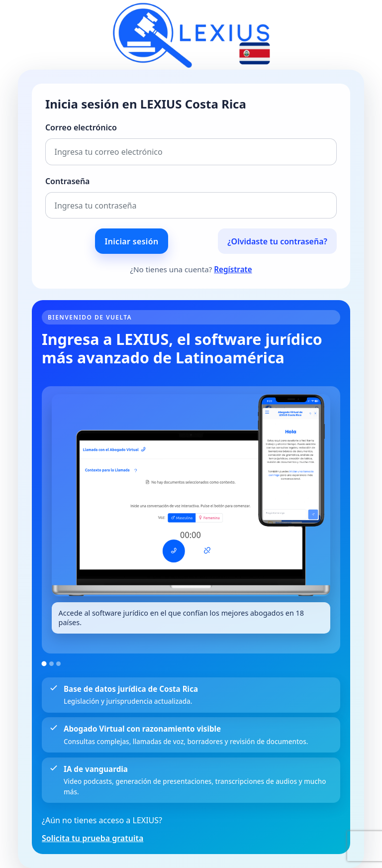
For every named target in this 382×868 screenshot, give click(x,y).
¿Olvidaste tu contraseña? (277, 241)
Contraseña (68, 181)
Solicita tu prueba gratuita (93, 838)
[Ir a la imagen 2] (51, 664)
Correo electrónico (81, 127)
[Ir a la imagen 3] (58, 664)
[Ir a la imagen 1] (44, 663)
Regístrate (233, 269)
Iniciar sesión (132, 241)
